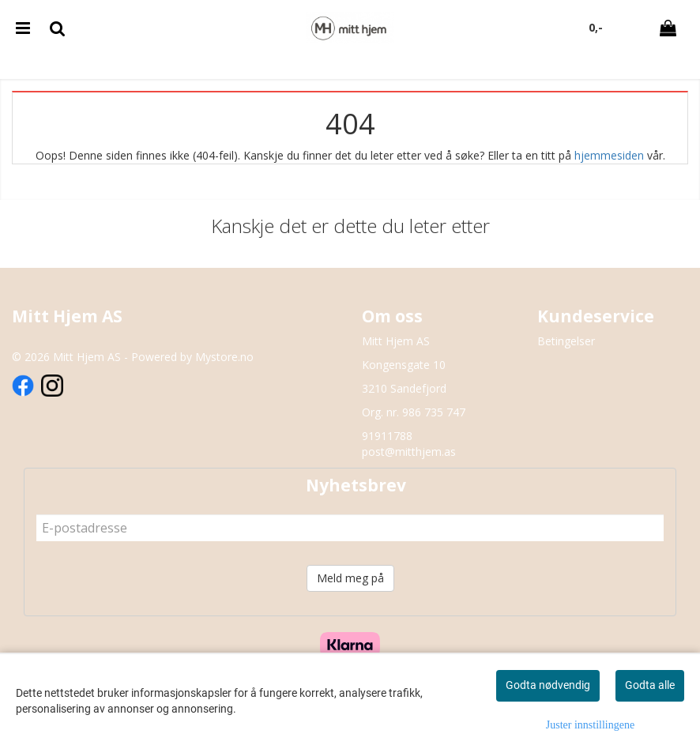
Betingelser (566, 341)
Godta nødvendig (548, 685)
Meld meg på (350, 578)
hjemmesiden (609, 155)
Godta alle (650, 685)
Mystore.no (224, 357)
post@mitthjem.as (409, 452)
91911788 (387, 436)
